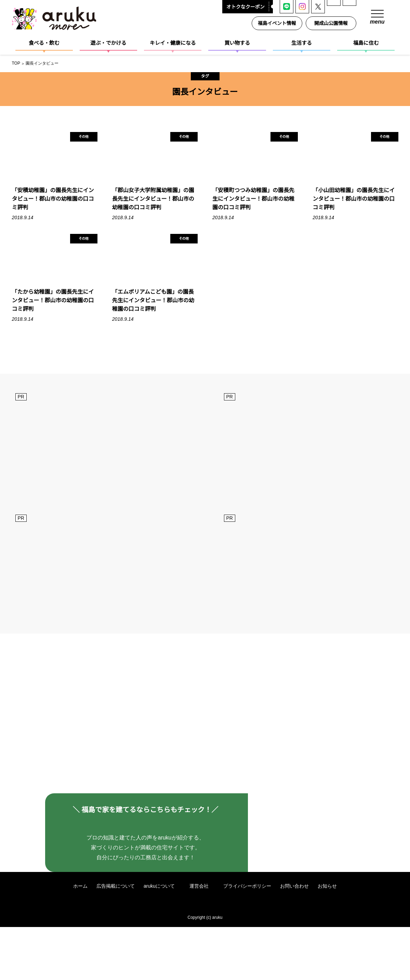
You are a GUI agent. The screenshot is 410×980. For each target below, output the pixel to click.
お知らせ (328, 939)
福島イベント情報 (278, 23)
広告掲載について (115, 939)
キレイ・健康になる (173, 43)
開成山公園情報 (332, 23)
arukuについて (162, 939)
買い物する (237, 43)
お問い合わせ (295, 939)
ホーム (80, 939)
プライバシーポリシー (248, 939)
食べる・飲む (44, 43)
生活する (302, 43)
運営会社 (203, 939)
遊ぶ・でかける (108, 43)
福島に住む (366, 43)
